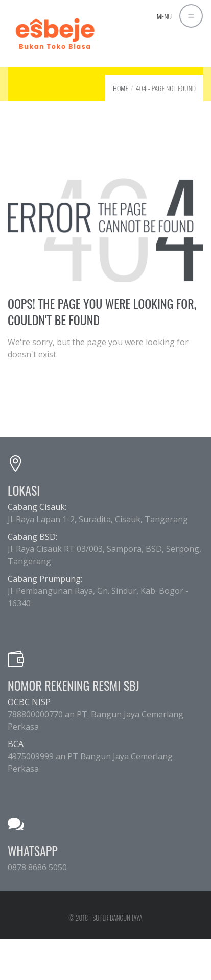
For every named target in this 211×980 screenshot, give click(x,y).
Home (121, 88)
